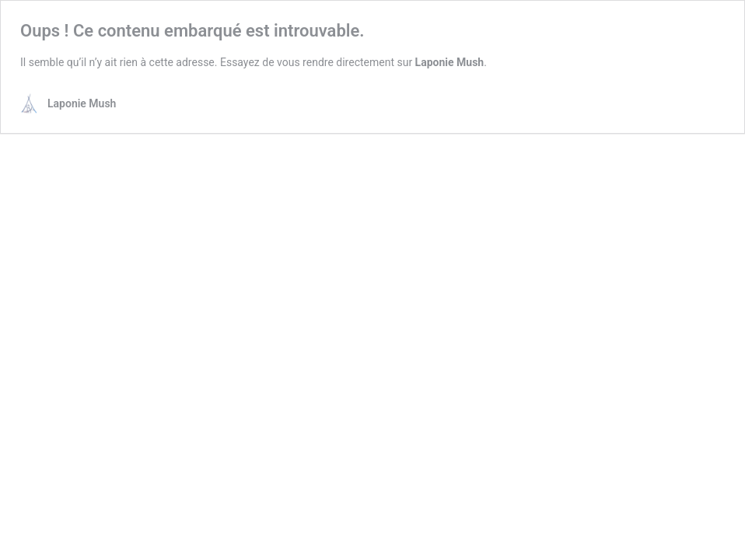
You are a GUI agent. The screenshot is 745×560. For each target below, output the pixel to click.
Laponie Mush (450, 62)
